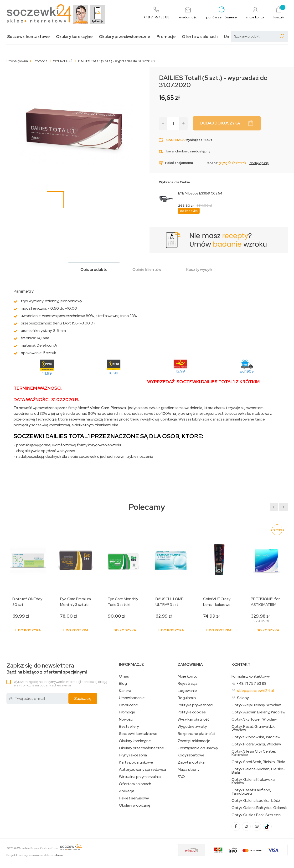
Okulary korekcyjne (74, 37)
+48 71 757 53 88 (251, 683)
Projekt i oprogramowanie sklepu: (35, 855)
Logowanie (187, 691)
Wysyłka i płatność (193, 719)
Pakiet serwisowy (134, 798)
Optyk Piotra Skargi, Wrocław (256, 744)
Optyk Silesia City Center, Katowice (254, 753)
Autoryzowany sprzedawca (142, 770)
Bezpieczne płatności (196, 734)
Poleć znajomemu (176, 163)
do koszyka (189, 211)
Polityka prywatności (195, 705)
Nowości (126, 719)
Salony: (243, 698)
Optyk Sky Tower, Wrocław (254, 719)
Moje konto (188, 676)
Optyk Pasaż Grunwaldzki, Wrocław (254, 728)
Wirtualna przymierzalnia (140, 777)
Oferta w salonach (200, 37)
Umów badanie (132, 698)
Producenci (129, 705)
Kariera (125, 691)
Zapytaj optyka (191, 762)
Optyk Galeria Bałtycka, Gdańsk (259, 808)
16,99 (114, 373)
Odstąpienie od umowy (198, 748)
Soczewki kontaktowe (28, 37)
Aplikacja (127, 791)
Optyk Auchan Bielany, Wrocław (258, 712)
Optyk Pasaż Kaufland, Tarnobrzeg (251, 792)
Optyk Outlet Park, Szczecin (256, 815)
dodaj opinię (259, 163)
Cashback (175, 140)
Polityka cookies (192, 712)
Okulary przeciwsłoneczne (125, 37)
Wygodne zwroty (192, 727)
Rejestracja (188, 684)
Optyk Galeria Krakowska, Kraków (254, 781)
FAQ (181, 777)
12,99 (181, 371)
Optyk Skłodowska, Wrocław (256, 737)
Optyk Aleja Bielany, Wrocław (256, 705)
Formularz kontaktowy (251, 676)
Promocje (166, 37)
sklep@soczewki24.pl (255, 691)
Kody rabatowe (191, 755)
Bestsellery (129, 727)
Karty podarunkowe (136, 762)
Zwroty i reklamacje (194, 741)
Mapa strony (188, 770)
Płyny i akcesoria (133, 755)
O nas (124, 676)
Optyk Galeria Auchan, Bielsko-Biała (258, 771)
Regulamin (187, 698)
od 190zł (247, 371)
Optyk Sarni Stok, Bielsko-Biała (258, 762)
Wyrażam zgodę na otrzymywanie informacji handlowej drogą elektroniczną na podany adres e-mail (60, 683)
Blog (123, 684)
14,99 (47, 373)
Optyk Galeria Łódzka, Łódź (256, 801)
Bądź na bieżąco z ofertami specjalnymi (47, 669)
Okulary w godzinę (135, 805)
